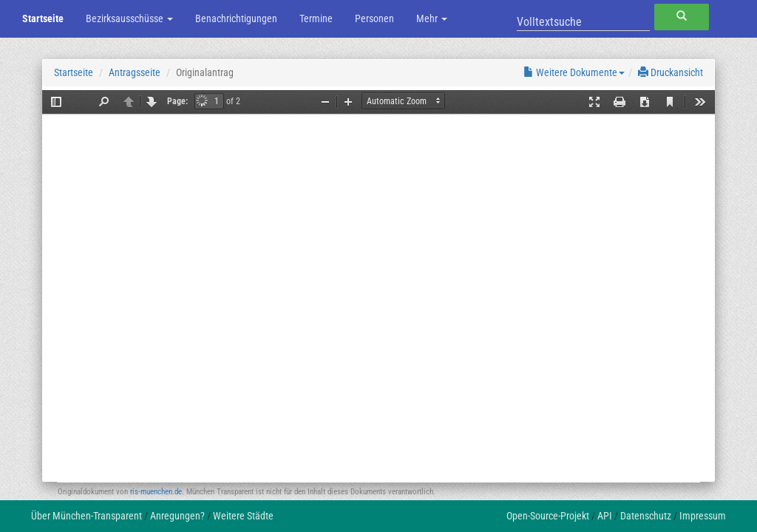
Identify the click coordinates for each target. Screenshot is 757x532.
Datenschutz (646, 516)
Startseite (43, 18)
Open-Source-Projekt (548, 516)
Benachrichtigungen (236, 18)
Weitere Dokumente (574, 72)
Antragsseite (135, 72)
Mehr (432, 18)
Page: (177, 101)
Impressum (703, 516)
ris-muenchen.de (156, 492)
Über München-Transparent (86, 516)
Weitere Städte (243, 516)
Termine (316, 18)
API (605, 516)
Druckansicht (671, 72)
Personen (374, 18)
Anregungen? (177, 516)
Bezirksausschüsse (129, 18)
